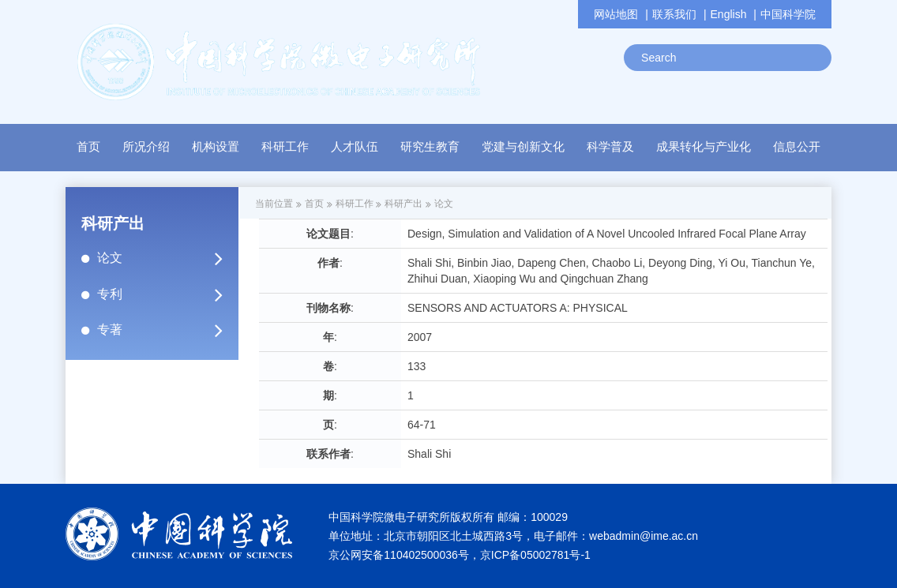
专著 (167, 330)
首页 (88, 146)
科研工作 (355, 204)
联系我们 (674, 14)
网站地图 (616, 14)
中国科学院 (788, 14)
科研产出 (403, 204)
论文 (167, 258)
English (729, 14)
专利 (167, 294)
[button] (216, 151)
